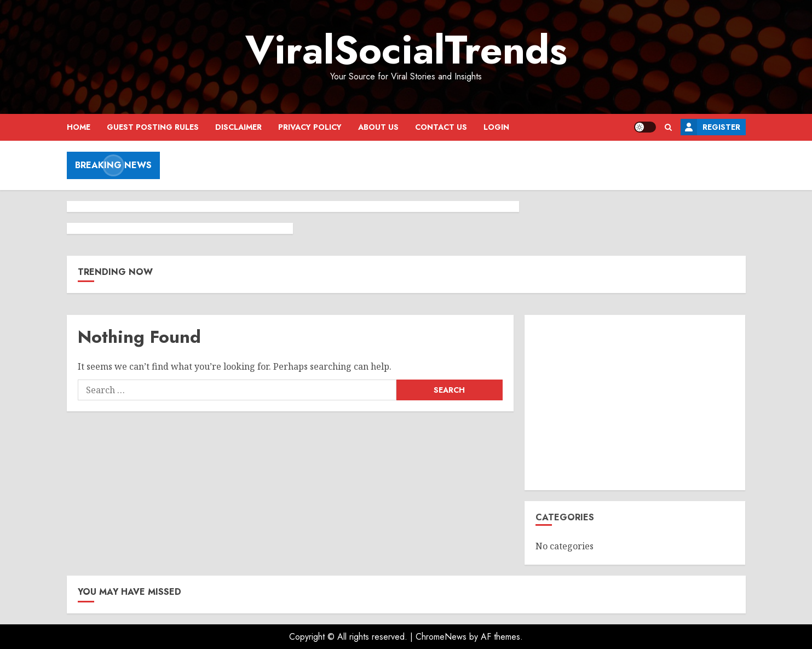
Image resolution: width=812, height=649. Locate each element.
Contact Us (441, 127)
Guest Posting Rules (153, 127)
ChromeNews (441, 637)
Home (79, 127)
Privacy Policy (310, 127)
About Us (378, 127)
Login (496, 127)
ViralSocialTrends (406, 50)
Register (710, 127)
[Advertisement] (635, 403)
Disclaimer (238, 127)
